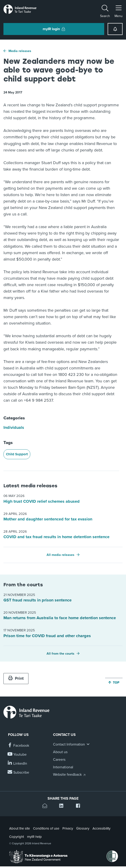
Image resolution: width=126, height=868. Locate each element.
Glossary (83, 828)
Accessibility (101, 828)
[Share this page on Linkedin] (63, 806)
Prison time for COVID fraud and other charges (47, 636)
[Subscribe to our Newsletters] (19, 773)
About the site (20, 828)
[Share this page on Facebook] (80, 806)
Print (16, 678)
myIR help (34, 837)
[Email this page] (46, 806)
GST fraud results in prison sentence (38, 600)
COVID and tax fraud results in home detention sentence (56, 537)
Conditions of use (46, 828)
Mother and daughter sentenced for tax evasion (48, 519)
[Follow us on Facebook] (19, 746)
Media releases (20, 51)
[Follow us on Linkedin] (18, 764)
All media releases (60, 555)
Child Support (17, 454)
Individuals (14, 427)
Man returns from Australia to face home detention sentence (60, 618)
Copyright (17, 837)
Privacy (68, 828)
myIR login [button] (54, 29)
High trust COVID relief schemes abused (42, 501)
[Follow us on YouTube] (17, 755)
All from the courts (60, 654)
